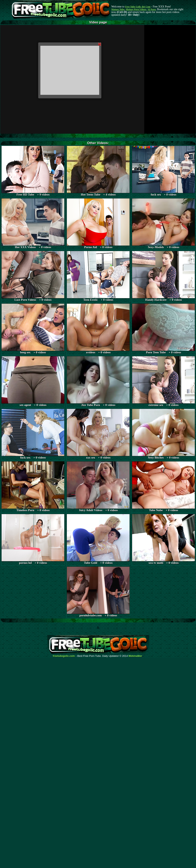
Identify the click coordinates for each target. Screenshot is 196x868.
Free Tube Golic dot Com (138, 7)
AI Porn (152, 9)
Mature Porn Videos (136, 9)
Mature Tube (118, 9)
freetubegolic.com (64, 656)
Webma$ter (135, 656)
